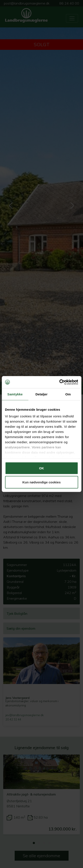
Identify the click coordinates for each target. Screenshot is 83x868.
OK (41, 468)
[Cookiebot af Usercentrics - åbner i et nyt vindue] (60, 382)
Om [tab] (68, 394)
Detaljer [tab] (42, 394)
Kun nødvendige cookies (42, 482)
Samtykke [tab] (15, 394)
